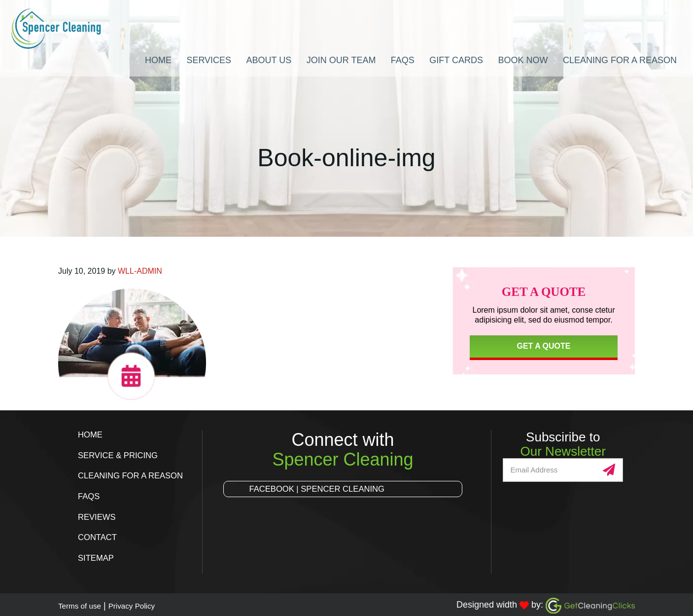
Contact (99, 536)
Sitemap (97, 556)
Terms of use (84, 603)
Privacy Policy (144, 603)
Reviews (98, 515)
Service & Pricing (121, 455)
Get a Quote (543, 346)
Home (91, 435)
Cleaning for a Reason (135, 475)
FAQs (90, 495)
